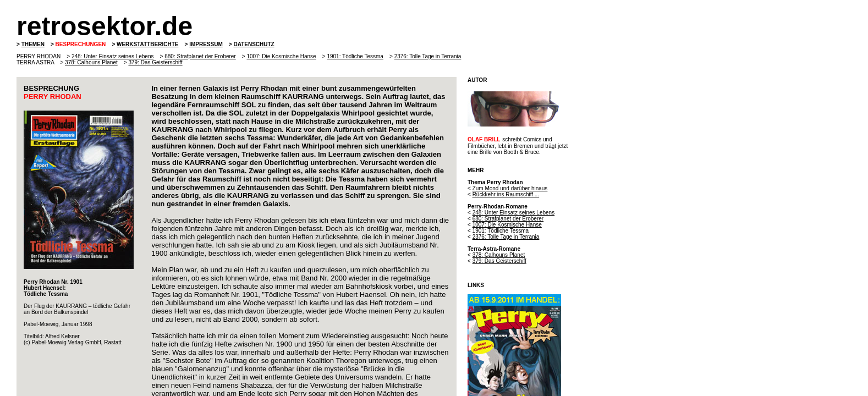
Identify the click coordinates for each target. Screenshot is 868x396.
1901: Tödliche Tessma (355, 56)
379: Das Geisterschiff (155, 62)
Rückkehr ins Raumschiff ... (506, 194)
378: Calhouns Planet (91, 62)
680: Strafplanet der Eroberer (200, 56)
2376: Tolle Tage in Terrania (428, 56)
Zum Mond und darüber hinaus (510, 188)
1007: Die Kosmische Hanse (281, 56)
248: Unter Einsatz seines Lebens (113, 56)
